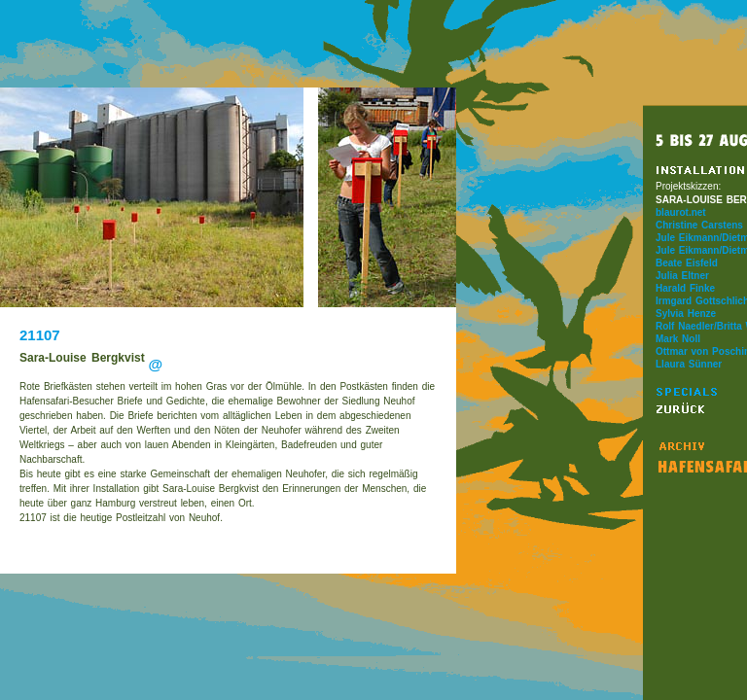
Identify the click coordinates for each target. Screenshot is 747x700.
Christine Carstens (699, 225)
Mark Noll (678, 339)
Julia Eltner (682, 276)
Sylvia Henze (686, 314)
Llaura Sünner (689, 364)
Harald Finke (685, 288)
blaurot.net (681, 212)
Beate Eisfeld (687, 263)
